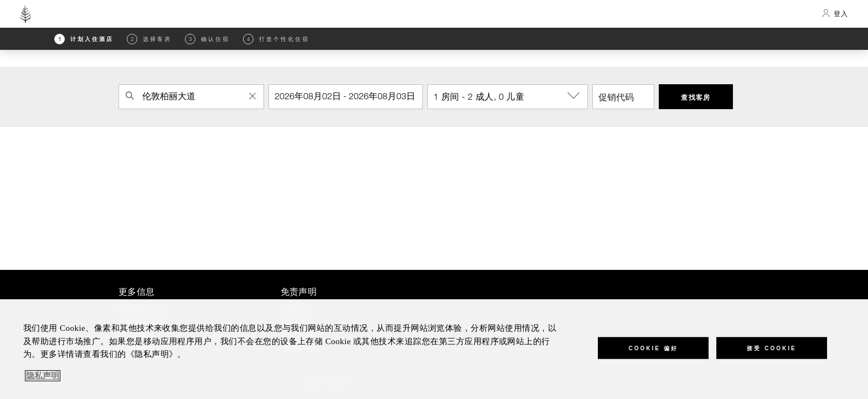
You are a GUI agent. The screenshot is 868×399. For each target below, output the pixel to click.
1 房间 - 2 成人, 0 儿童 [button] (511, 96)
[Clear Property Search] (252, 96)
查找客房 (696, 97)
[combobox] (191, 97)
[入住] (346, 97)
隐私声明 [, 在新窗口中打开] (43, 376)
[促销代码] (623, 97)
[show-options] (575, 96)
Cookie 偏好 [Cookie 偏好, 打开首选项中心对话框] (653, 348)
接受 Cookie (771, 348)
